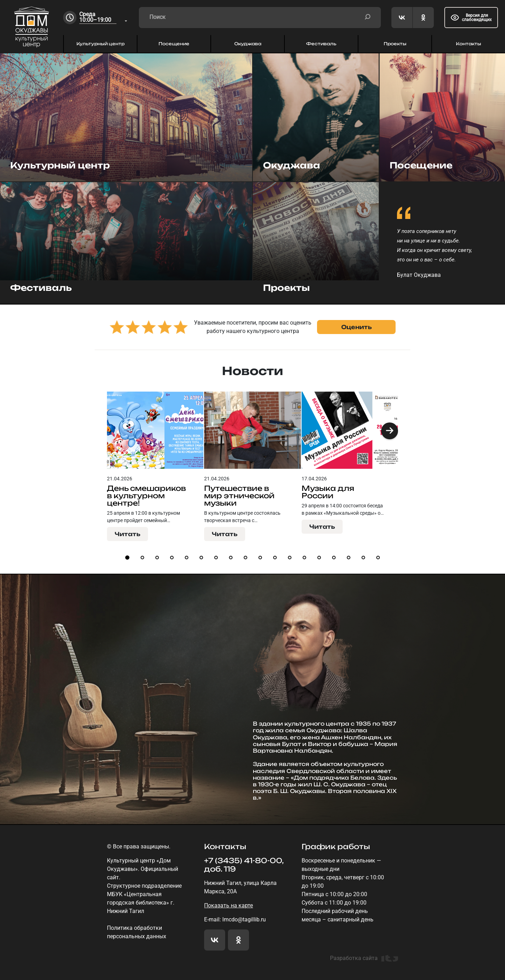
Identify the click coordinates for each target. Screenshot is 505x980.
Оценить (356, 327)
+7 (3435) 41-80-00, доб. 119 (244, 865)
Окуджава (248, 44)
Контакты (469, 44)
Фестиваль (321, 44)
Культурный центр (100, 44)
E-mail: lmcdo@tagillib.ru (235, 919)
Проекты (395, 44)
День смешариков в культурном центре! (146, 496)
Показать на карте (228, 905)
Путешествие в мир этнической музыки (239, 496)
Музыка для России (328, 492)
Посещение (174, 44)
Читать (127, 534)
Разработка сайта (364, 958)
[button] (390, 431)
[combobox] (104, 18)
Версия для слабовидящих (471, 18)
